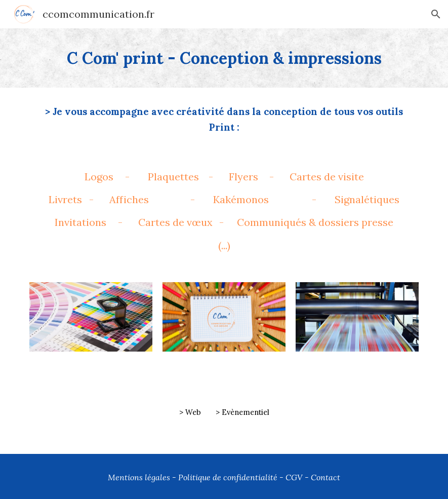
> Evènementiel (242, 412)
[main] (224, 58)
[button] (436, 14)
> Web (190, 412)
